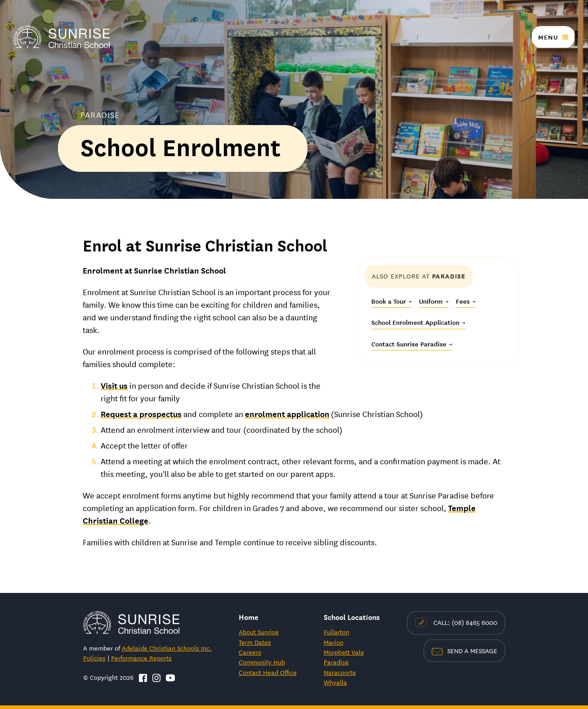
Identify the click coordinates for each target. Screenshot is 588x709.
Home (249, 617)
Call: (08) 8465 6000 (456, 623)
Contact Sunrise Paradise (412, 344)
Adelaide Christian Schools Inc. (167, 648)
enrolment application (287, 413)
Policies (94, 658)
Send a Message (464, 651)
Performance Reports (141, 658)
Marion (334, 642)
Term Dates (255, 642)
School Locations (352, 617)
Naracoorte (340, 672)
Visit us (114, 385)
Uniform (434, 301)
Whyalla (335, 682)
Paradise (336, 662)
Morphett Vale (344, 652)
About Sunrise (259, 632)
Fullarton (336, 632)
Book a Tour (392, 301)
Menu (548, 37)
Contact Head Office (268, 672)
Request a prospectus (141, 413)
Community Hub (262, 662)
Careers (250, 652)
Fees (466, 301)
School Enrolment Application (418, 322)
